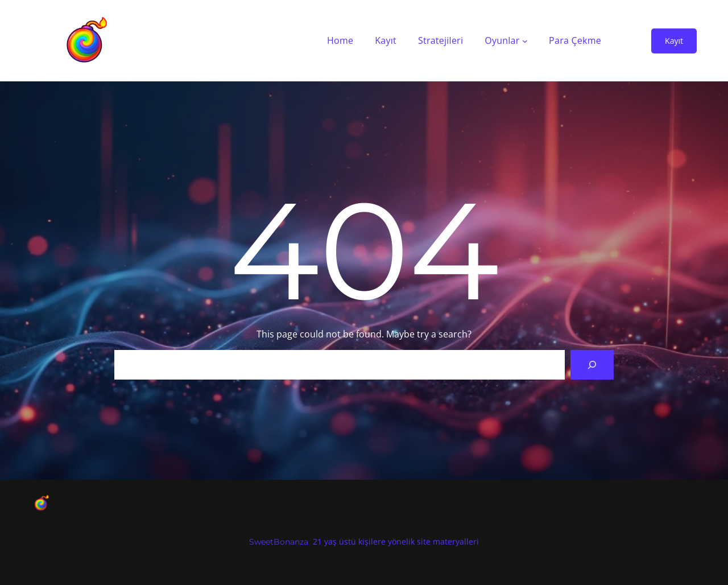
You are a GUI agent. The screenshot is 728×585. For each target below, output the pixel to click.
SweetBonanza (279, 542)
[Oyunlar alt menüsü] (525, 41)
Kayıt (674, 41)
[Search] (592, 365)
